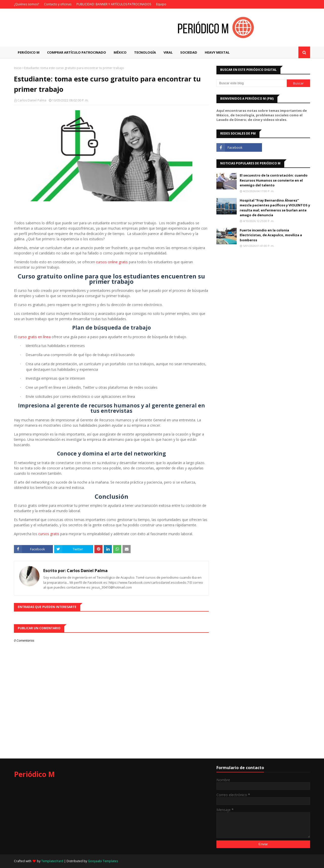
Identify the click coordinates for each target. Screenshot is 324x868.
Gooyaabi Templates (103, 861)
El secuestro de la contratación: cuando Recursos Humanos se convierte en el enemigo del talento (274, 180)
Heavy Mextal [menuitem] (217, 52)
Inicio (18, 68)
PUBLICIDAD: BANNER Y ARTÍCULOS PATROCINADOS (114, 4)
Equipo (161, 4)
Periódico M (34, 774)
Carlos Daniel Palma (32, 100)
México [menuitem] (120, 52)
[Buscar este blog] (252, 83)
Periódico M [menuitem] (29, 52)
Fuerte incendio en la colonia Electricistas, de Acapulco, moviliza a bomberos (271, 235)
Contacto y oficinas (58, 4)
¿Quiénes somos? (26, 4)
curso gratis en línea (34, 337)
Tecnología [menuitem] (145, 52)
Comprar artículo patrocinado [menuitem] (77, 52)
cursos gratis (49, 534)
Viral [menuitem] (168, 52)
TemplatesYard (52, 861)
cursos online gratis (112, 262)
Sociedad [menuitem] (189, 52)
